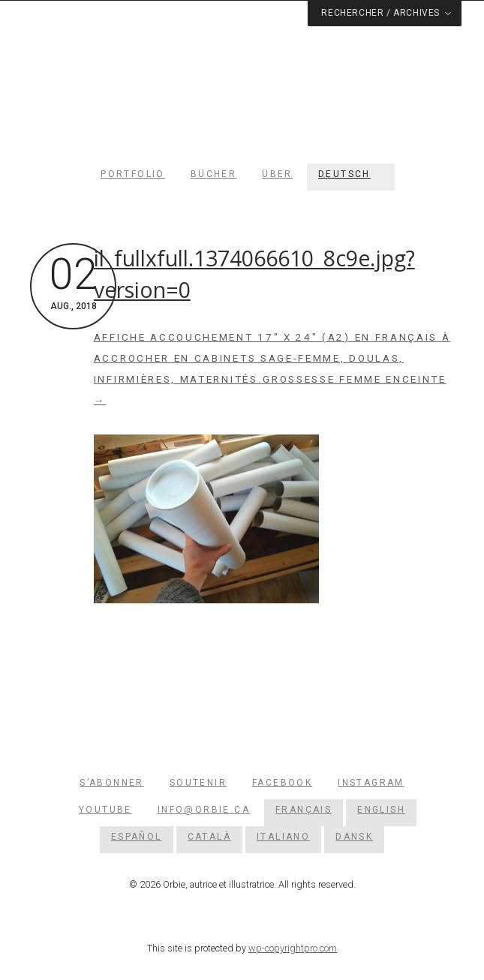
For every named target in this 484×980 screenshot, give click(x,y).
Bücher (213, 174)
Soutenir (198, 783)
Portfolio (133, 174)
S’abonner (112, 783)
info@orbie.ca (204, 810)
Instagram (371, 783)
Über (277, 174)
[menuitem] (351, 174)
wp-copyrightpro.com (293, 948)
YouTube (105, 810)
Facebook (282, 783)
